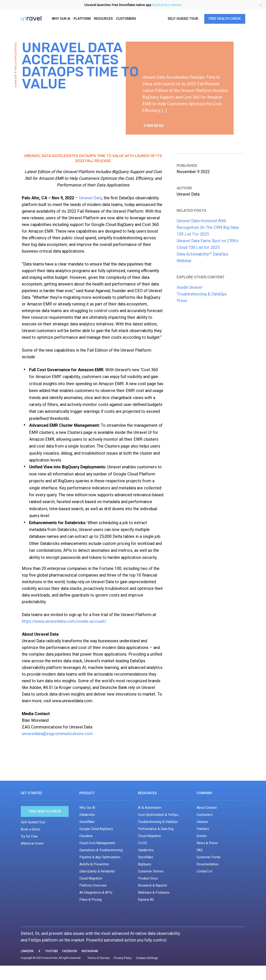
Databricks (87, 815)
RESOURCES (103, 19)
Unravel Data (90, 198)
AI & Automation (150, 808)
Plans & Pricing (91, 900)
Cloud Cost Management (97, 843)
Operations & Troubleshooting (101, 850)
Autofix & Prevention (94, 864)
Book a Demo (31, 829)
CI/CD (142, 843)
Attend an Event (32, 843)
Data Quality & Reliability (97, 871)
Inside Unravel (189, 287)
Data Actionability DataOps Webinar (202, 257)
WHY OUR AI (61, 19)
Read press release (167, 5)
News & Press (207, 843)
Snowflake (87, 822)
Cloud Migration (91, 878)
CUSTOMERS (126, 19)
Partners (203, 829)
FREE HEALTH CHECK (225, 19)
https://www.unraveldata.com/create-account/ (64, 621)
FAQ (200, 850)
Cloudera (86, 836)
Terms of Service (99, 958)
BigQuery (145, 864)
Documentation (208, 864)
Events (202, 836)
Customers (205, 815)
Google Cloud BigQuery (96, 829)
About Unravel (207, 808)
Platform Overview (93, 885)
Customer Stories (151, 871)
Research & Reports (153, 885)
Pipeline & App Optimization (100, 857)
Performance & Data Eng (156, 829)
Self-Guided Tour (33, 822)
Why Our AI (87, 808)
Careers (202, 822)
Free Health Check (45, 811)
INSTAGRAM (90, 951)
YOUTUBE (52, 951)
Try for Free (29, 836)
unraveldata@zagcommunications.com (57, 734)
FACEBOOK (70, 951)
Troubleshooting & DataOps (202, 294)
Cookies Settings (147, 958)
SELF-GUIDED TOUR (183, 19)
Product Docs (148, 878)
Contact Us (204, 871)
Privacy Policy (123, 958)
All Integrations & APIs (96, 893)
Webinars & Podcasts (154, 893)
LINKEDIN (27, 951)
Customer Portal (208, 857)
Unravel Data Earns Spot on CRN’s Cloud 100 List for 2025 (208, 244)
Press (182, 301)
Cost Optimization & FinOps (158, 815)
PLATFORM (82, 19)
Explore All (146, 900)
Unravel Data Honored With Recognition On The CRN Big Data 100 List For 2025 (208, 227)
